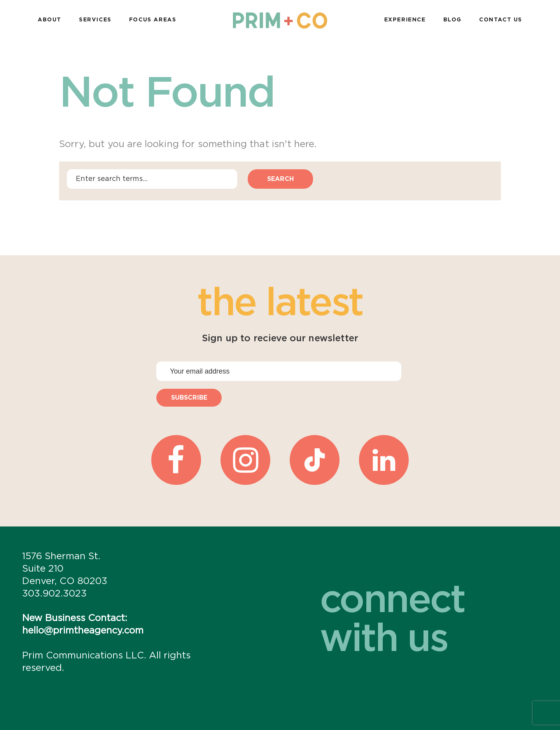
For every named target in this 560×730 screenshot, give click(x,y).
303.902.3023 (54, 594)
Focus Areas (153, 20)
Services (95, 20)
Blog (452, 20)
